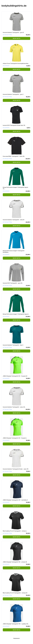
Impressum (16, 638)
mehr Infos (16, 38)
